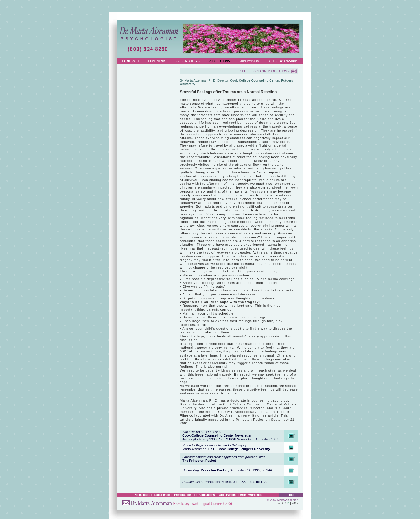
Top (291, 495)
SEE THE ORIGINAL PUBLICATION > (265, 71)
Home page (142, 495)
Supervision (227, 495)
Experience (162, 495)
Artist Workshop (251, 495)
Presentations (184, 495)
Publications (206, 495)
